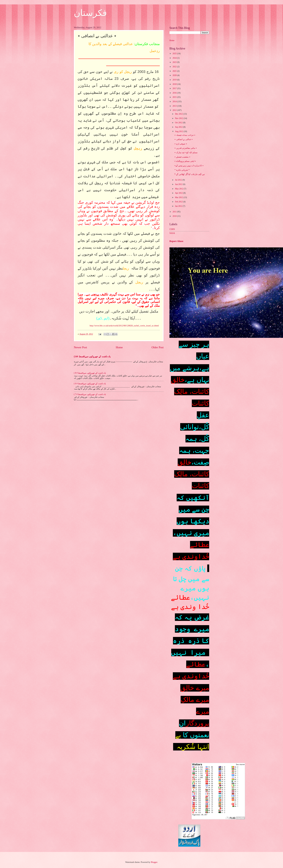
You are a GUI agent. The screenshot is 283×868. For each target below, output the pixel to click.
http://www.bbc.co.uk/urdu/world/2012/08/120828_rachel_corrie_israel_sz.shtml (124, 326)
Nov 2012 (179, 118)
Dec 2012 (179, 114)
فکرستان (90, 13)
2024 (175, 58)
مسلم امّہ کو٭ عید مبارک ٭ (186, 152)
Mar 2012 (179, 197)
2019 (175, 80)
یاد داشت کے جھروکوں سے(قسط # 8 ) (90, 373)
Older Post (158, 347)
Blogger (154, 862)
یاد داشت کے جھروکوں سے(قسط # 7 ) (90, 394)
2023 (175, 62)
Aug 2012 (179, 131)
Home (119, 347)
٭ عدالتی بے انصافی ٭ (184, 139)
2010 (175, 216)
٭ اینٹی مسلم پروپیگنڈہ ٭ (185, 161)
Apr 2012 (179, 193)
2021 (175, 71)
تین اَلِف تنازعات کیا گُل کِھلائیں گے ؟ (190, 174)
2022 (175, 67)
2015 (175, 97)
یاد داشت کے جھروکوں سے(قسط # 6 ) (90, 384)
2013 (175, 106)
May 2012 (179, 189)
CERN (172, 229)
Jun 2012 (179, 184)
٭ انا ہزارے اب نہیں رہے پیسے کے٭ (189, 166)
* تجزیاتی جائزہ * (182, 170)
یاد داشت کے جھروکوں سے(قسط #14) (92, 356)
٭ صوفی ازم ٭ (181, 144)
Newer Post (80, 347)
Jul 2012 (179, 180)
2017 (175, 88)
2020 (175, 75)
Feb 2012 (179, 202)
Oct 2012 (179, 123)
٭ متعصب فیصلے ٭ (182, 157)
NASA (172, 233)
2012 (175, 110)
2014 (175, 102)
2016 (175, 93)
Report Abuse (176, 241)
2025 (175, 54)
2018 (175, 84)
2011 (175, 212)
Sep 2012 (179, 127)
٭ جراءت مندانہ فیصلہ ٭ (185, 135)
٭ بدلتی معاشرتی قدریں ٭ (186, 148)
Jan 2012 (179, 206)
